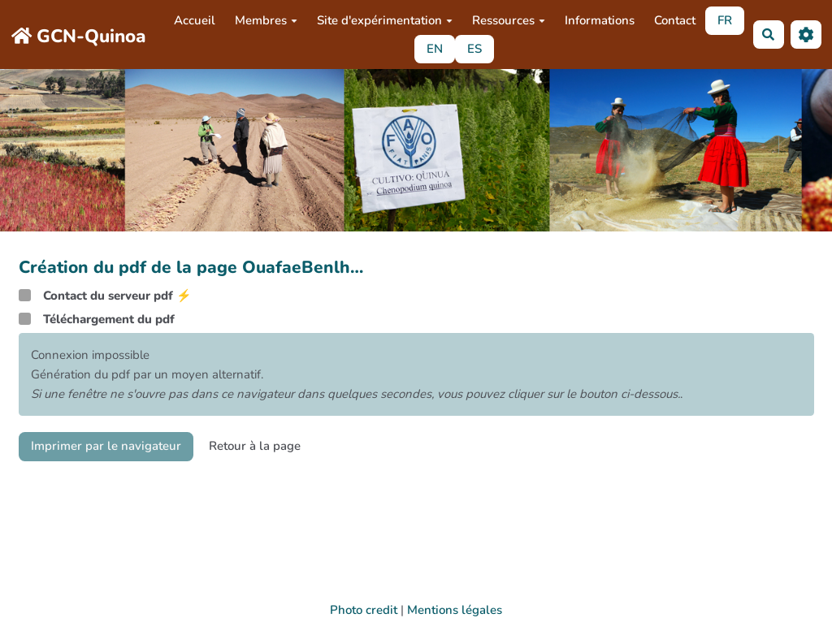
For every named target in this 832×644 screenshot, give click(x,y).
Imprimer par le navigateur (106, 446)
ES (474, 49)
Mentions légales (455, 610)
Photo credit (364, 610)
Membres (266, 20)
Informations (600, 20)
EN (435, 49)
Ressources (509, 20)
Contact (675, 20)
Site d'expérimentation (385, 20)
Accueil (195, 20)
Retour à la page (255, 446)
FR (725, 20)
